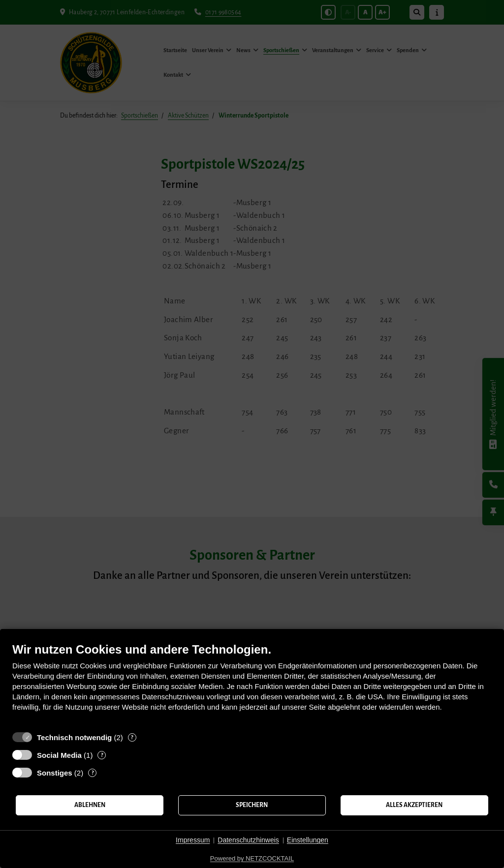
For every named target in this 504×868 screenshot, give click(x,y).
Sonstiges (55, 773)
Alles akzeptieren (414, 805)
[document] (252, 684)
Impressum (193, 840)
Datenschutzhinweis (248, 840)
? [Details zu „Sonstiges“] (93, 773)
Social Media (59, 755)
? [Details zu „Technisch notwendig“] (132, 737)
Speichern (252, 805)
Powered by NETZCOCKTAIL (252, 858)
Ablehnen (90, 805)
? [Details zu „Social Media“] (102, 755)
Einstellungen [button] (308, 840)
